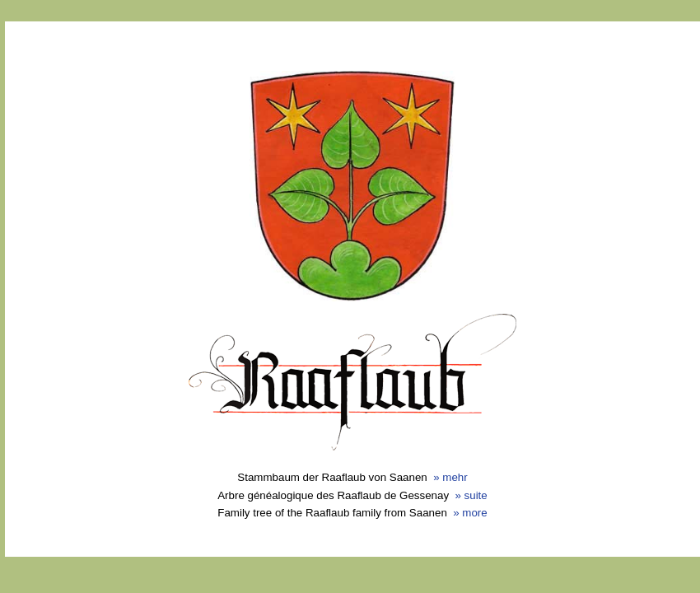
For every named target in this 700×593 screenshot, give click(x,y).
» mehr (450, 477)
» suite (471, 495)
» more (470, 513)
